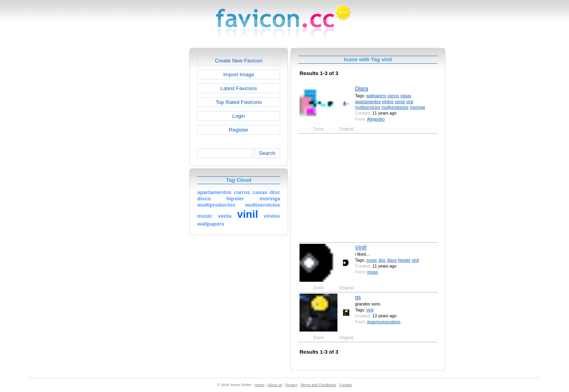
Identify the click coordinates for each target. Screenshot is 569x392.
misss (372, 272)
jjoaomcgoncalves (384, 322)
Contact (346, 385)
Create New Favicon (239, 61)
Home (260, 385)
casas (406, 96)
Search (267, 153)
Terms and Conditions (318, 385)
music (372, 260)
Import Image (239, 74)
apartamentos (368, 102)
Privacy (291, 385)
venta (400, 102)
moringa (417, 107)
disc (382, 260)
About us (275, 385)
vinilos (387, 102)
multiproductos (395, 107)
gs (358, 297)
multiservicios (368, 107)
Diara (362, 89)
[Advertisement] (155, 166)
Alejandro (376, 119)
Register (238, 130)
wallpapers (376, 96)
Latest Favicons (239, 88)
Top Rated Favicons (238, 102)
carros (393, 96)
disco (392, 260)
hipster (404, 260)
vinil (410, 102)
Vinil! (361, 247)
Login (239, 116)
